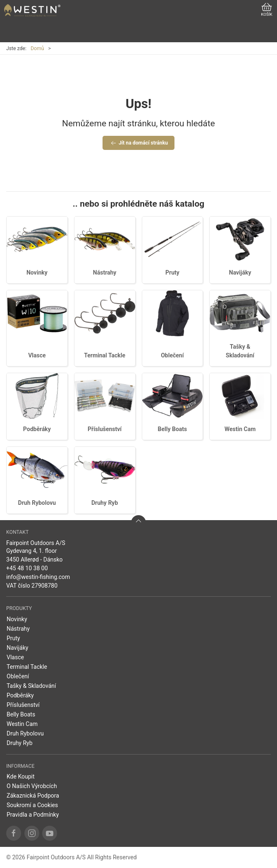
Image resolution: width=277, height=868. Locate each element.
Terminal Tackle (105, 355)
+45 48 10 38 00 (27, 568)
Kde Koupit (21, 776)
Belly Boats (173, 429)
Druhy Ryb (105, 503)
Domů (37, 48)
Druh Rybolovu (37, 503)
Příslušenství (105, 429)
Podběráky (37, 429)
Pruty (172, 272)
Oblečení (172, 355)
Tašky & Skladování (31, 686)
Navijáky (240, 272)
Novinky (37, 272)
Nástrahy (105, 272)
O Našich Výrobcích (32, 786)
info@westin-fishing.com (38, 577)
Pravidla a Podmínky (33, 815)
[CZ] (32, 10)
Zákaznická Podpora (33, 796)
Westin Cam (240, 429)
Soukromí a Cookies (32, 805)
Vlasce (37, 355)
